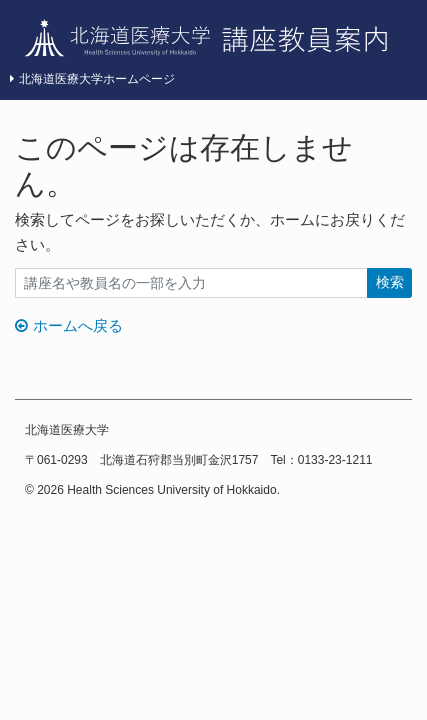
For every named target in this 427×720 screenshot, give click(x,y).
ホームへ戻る (69, 325)
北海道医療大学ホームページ (92, 79)
